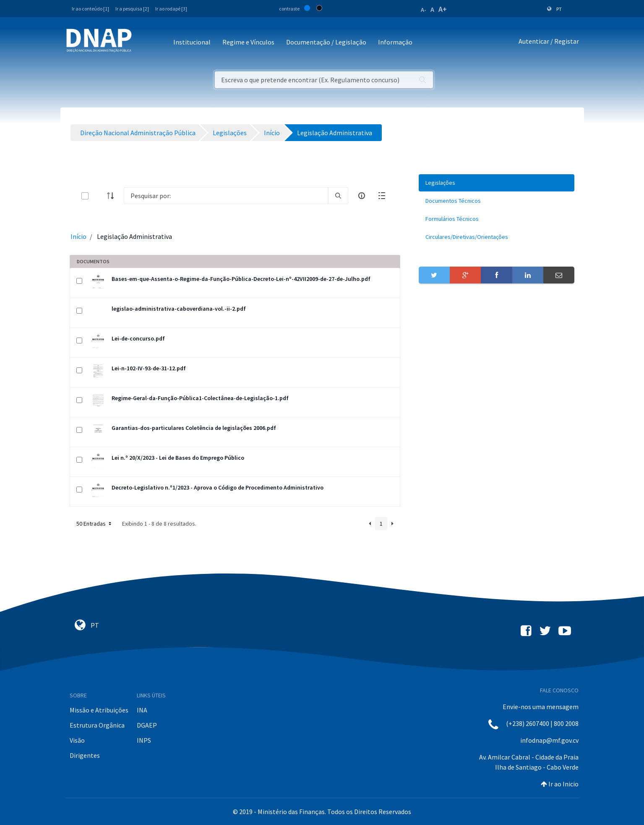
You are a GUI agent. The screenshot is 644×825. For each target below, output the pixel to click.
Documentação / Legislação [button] (326, 42)
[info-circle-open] (362, 196)
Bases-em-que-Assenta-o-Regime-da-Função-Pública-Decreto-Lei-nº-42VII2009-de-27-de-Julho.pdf (241, 279)
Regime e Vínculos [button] (248, 42)
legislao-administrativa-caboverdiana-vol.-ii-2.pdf (179, 309)
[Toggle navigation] (144, 43)
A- (424, 10)
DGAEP (147, 725)
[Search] (226, 196)
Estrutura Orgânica (97, 725)
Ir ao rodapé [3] (171, 9)
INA (142, 710)
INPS (144, 740)
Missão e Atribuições (99, 710)
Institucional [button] (192, 42)
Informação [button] (395, 42)
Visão (77, 740)
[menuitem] (497, 183)
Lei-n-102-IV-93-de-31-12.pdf (149, 368)
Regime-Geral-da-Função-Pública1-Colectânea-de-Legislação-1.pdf (200, 398)
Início (78, 236)
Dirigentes (85, 755)
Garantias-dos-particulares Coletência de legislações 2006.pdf (194, 428)
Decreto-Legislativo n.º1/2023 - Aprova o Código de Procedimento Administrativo (218, 487)
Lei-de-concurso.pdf (138, 338)
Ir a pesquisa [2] (132, 9)
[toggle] (99, 196)
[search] (338, 196)
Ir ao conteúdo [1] (90, 9)
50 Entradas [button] (95, 524)
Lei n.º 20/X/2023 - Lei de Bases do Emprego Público (178, 458)
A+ (443, 9)
